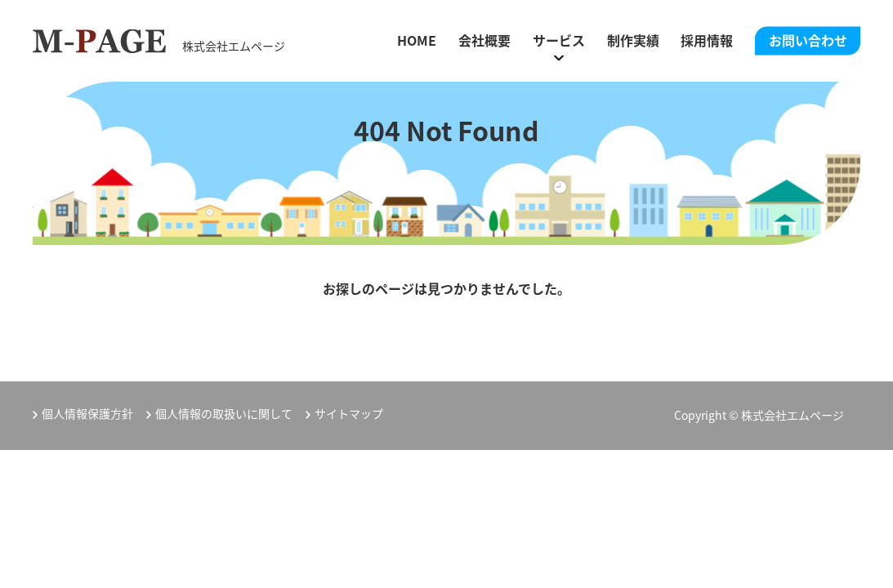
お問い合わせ (808, 40)
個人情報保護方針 (87, 414)
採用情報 (707, 40)
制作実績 (633, 40)
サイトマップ (349, 414)
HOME (417, 40)
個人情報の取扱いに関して (224, 414)
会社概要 (484, 40)
